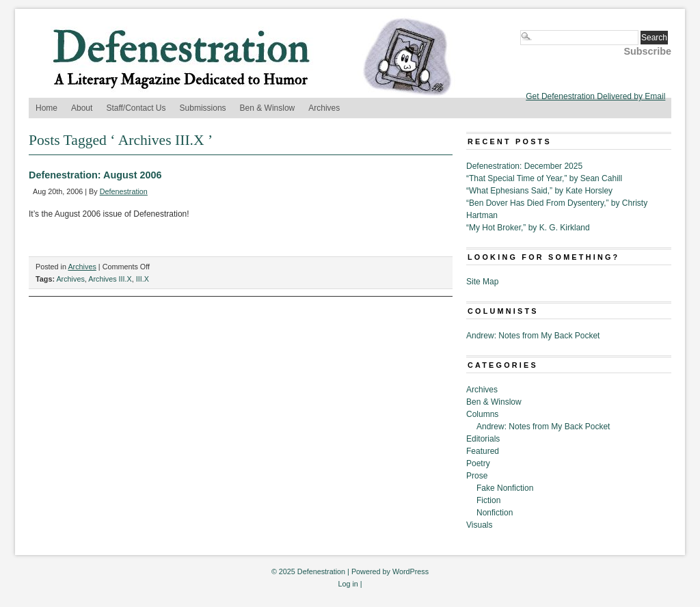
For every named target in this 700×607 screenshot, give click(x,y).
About (82, 108)
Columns (482, 414)
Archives (324, 108)
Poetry (478, 463)
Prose (477, 476)
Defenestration (124, 191)
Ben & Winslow (268, 108)
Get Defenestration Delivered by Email (595, 96)
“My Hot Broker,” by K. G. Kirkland (528, 228)
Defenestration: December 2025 (524, 166)
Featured (483, 451)
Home (46, 108)
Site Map (482, 282)
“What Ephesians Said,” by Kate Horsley (539, 191)
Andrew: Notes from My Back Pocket (533, 336)
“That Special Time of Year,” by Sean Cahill (544, 178)
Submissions (203, 108)
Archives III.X (110, 279)
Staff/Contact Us (136, 108)
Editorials (483, 439)
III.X (143, 279)
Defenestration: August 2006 (95, 175)
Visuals (479, 525)
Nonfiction (495, 513)
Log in (348, 584)
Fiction (488, 500)
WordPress (410, 571)
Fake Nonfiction (505, 488)
